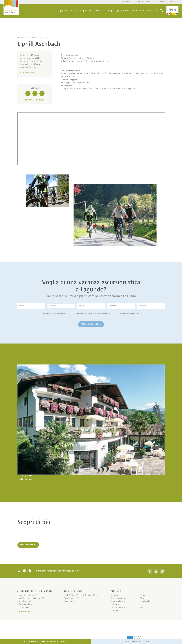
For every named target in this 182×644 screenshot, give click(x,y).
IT (24, 6)
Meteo (143, 595)
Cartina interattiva (119, 607)
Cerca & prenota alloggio (137, 642)
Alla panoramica (28, 545)
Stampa (114, 610)
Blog (142, 598)
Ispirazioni (125, 2)
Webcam (115, 595)
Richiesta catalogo (119, 598)
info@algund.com (25, 604)
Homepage (21, 37)
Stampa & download (35, 100)
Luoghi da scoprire (144, 2)
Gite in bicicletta (32, 37)
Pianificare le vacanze (168, 2)
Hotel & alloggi (147, 601)
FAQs (142, 607)
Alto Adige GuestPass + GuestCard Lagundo (45, 642)
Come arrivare (24, 612)
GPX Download (27, 72)
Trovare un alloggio (91, 324)
